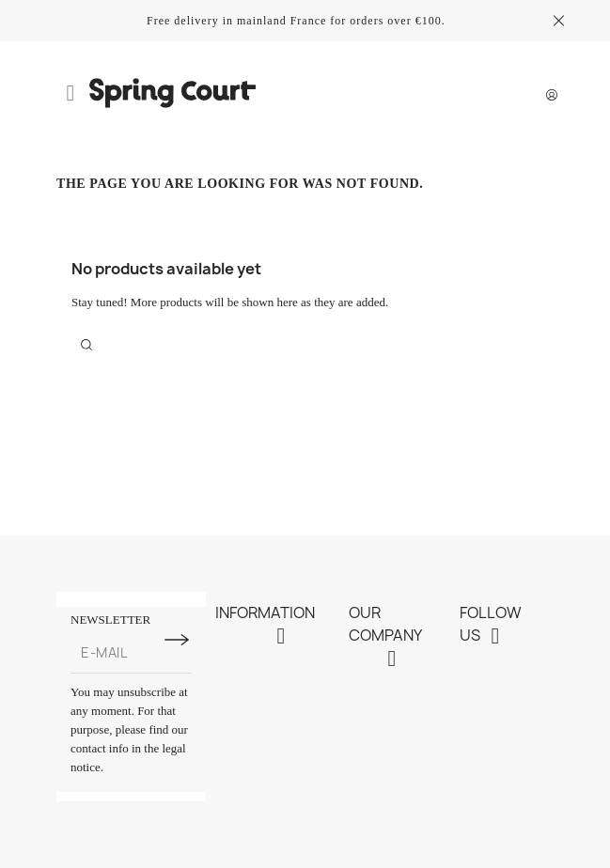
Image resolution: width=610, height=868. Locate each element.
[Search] (86, 344)
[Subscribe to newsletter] (177, 640)
